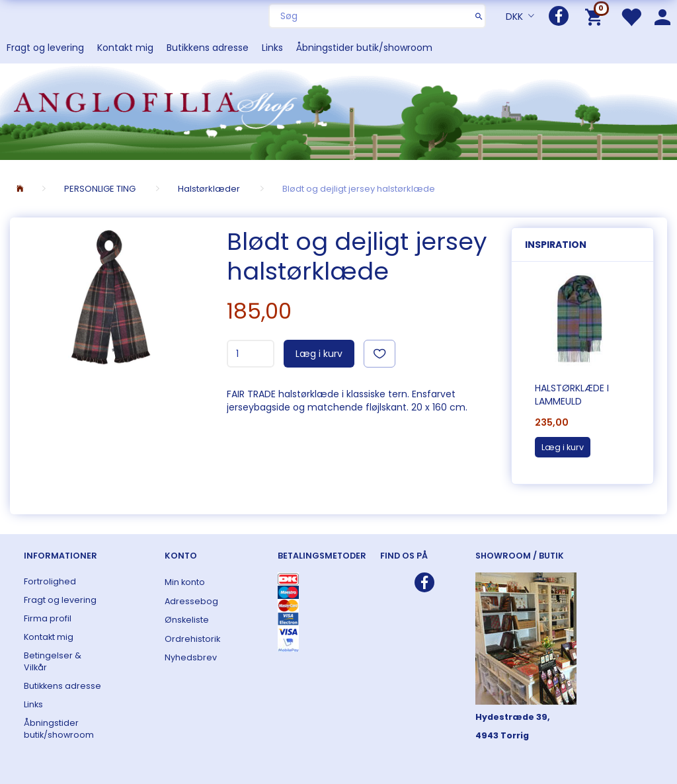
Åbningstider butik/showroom (364, 48)
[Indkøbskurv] (596, 16)
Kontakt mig (125, 48)
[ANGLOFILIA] (338, 110)
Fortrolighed (50, 581)
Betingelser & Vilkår (53, 661)
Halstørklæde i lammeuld (572, 395)
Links (272, 48)
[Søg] (479, 16)
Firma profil (48, 618)
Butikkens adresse (208, 48)
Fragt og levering (45, 48)
